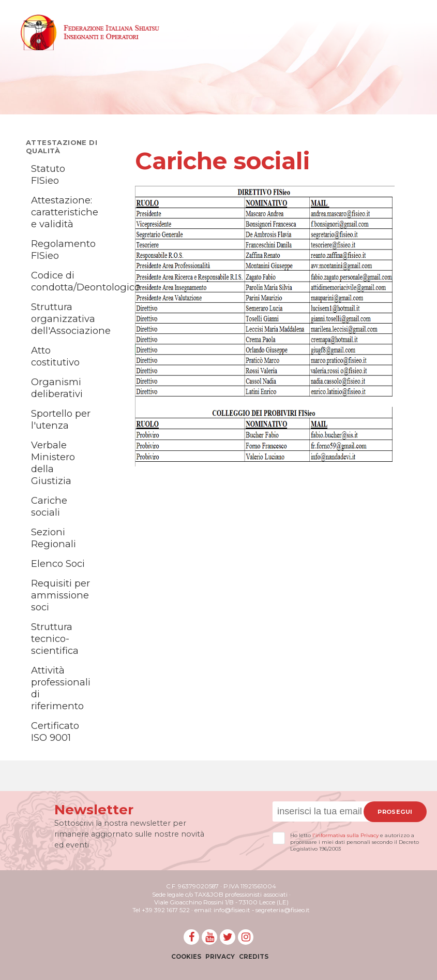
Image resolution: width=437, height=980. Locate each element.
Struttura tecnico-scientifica (55, 639)
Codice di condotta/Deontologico (86, 281)
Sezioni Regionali (54, 538)
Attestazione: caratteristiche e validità (65, 212)
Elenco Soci (58, 564)
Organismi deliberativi (57, 388)
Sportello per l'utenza (61, 419)
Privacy (220, 957)
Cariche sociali (49, 506)
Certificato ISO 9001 (55, 732)
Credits (254, 957)
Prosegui (395, 812)
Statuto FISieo (48, 174)
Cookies (186, 957)
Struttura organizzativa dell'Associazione (71, 319)
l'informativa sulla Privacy (345, 835)
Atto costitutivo (55, 356)
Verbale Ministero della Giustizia (53, 463)
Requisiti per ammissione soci (61, 595)
